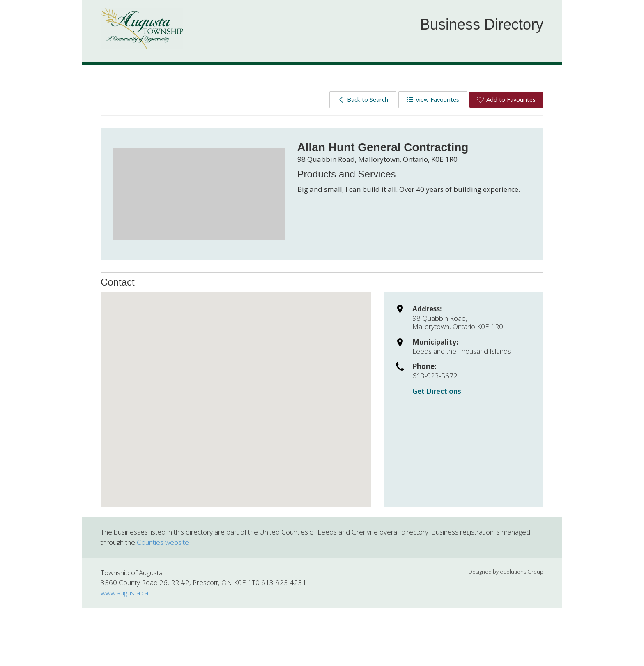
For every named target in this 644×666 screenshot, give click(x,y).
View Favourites (433, 99)
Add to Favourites (506, 99)
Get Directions (437, 391)
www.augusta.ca (124, 593)
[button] (236, 392)
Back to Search (363, 99)
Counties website (163, 542)
